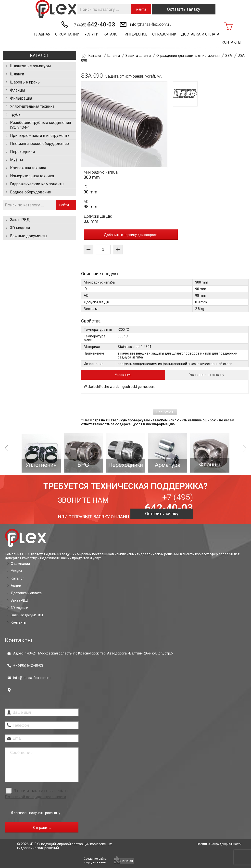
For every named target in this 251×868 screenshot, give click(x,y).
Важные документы (29, 236)
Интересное (136, 34)
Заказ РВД (20, 220)
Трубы (16, 114)
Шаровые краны (25, 82)
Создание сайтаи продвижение (95, 861)
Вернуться (165, 412)
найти (141, 9)
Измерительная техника (32, 176)
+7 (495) (94, 24)
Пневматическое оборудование (39, 144)
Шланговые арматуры (31, 66)
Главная (42, 34)
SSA (229, 56)
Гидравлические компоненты (37, 184)
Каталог (112, 34)
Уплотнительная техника (32, 106)
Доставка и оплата (200, 34)
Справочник (164, 34)
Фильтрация (21, 98)
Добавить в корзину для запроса (131, 235)
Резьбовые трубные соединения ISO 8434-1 (40, 125)
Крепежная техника (28, 168)
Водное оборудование (31, 192)
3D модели (20, 228)
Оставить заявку (184, 9)
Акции (16, 586)
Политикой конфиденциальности (35, 797)
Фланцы (18, 90)
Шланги (17, 74)
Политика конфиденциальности (219, 844)
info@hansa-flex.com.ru (151, 24)
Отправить (42, 828)
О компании (67, 34)
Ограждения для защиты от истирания (188, 56)
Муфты (17, 160)
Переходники (22, 152)
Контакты (231, 42)
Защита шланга (138, 56)
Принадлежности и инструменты (40, 136)
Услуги (91, 34)
